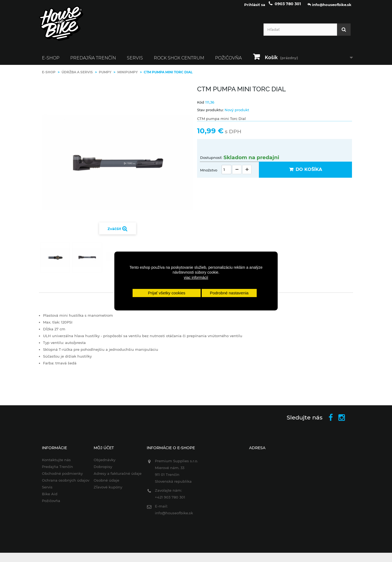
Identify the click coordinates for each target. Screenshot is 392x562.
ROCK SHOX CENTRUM (179, 62)
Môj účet (101, 452)
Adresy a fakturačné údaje (115, 477)
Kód (201, 106)
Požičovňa (228, 62)
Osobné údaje (104, 484)
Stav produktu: (210, 114)
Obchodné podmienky (58, 477)
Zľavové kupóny (105, 491)
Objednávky (102, 464)
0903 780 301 (288, 8)
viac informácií (196, 277)
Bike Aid (46, 498)
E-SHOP (51, 62)
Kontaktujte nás (52, 464)
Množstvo (209, 174)
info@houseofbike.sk (173, 517)
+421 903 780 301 (169, 501)
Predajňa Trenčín (93, 62)
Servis (135, 62)
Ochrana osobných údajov (62, 484)
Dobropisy (100, 470)
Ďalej (111, 260)
